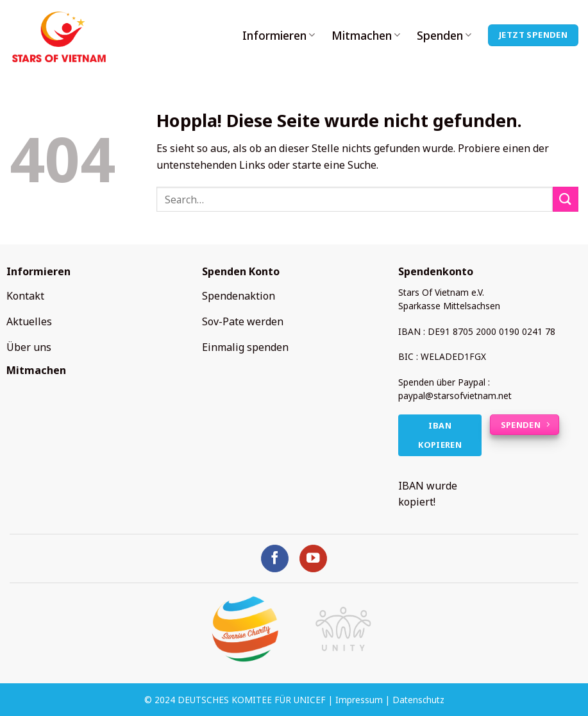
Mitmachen (366, 35)
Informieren (279, 35)
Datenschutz (418, 700)
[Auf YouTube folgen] (313, 558)
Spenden (444, 35)
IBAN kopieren (440, 435)
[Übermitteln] (566, 199)
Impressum (359, 700)
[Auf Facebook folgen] (275, 558)
